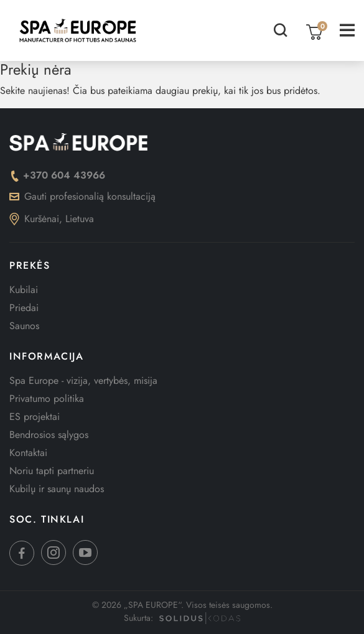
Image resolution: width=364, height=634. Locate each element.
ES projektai (35, 417)
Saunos (24, 326)
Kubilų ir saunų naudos (57, 489)
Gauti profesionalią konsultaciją (82, 196)
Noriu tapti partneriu (52, 471)
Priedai (24, 308)
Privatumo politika (47, 399)
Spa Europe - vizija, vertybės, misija (83, 380)
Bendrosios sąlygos (49, 435)
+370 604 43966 (57, 175)
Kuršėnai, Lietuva (52, 219)
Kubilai (24, 290)
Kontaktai (28, 453)
